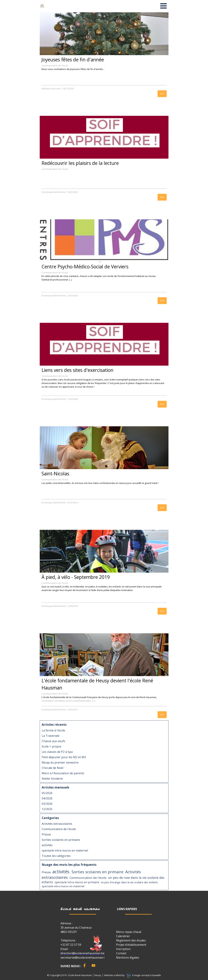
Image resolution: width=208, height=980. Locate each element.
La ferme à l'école (53, 730)
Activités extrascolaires (57, 824)
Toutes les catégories (56, 856)
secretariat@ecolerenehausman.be (84, 958)
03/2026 (47, 804)
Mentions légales (128, 958)
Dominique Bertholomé (53, 192)
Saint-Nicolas (55, 474)
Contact (121, 953)
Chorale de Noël (52, 768)
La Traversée (51, 736)
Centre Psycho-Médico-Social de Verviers (85, 267)
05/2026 (47, 793)
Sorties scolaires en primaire (61, 840)
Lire (162, 94)
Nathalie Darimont (51, 89)
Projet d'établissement (131, 945)
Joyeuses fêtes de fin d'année (73, 60)
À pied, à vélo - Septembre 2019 (76, 577)
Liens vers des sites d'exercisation (77, 370)
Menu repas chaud (129, 932)
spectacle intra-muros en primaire (77, 882)
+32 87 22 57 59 (71, 945)
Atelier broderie (52, 779)
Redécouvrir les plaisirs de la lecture (80, 163)
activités (47, 845)
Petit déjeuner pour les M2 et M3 (64, 757)
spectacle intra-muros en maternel (65, 850)
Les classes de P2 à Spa (57, 752)
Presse (46, 834)
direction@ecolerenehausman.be (82, 953)
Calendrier (123, 936)
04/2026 (47, 798)
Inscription (123, 949)
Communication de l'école (55, 66)
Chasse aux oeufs (53, 741)
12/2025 (47, 809)
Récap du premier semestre (60, 762)
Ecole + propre (52, 746)
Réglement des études (131, 940)
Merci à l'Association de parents (63, 773)
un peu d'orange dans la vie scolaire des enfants (129, 882)
